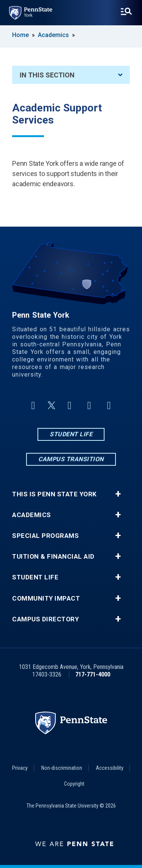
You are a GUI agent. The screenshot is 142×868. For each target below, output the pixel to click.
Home (20, 35)
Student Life (71, 434)
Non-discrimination (62, 768)
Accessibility (110, 768)
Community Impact (46, 598)
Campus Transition (71, 459)
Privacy (20, 768)
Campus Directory (45, 619)
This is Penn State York (55, 494)
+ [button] (118, 494)
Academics (53, 35)
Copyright (74, 784)
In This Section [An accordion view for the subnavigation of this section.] (71, 75)
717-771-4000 (93, 674)
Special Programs (45, 536)
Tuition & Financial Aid (53, 557)
